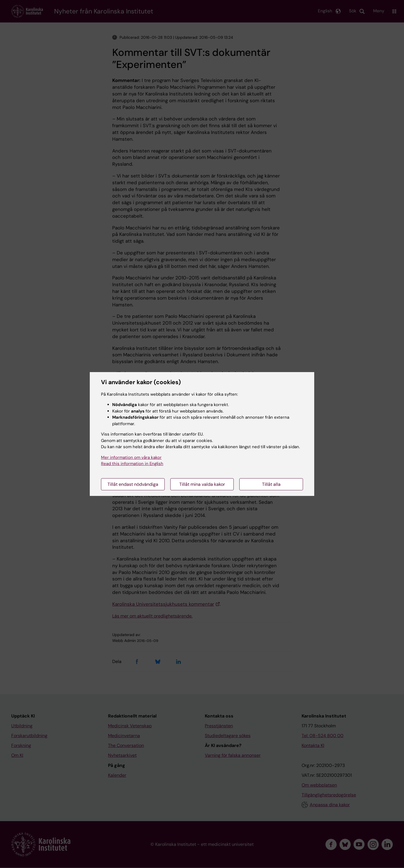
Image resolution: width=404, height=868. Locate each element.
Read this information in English (132, 464)
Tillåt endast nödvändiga (133, 484)
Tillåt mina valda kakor (202, 484)
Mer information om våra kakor (131, 457)
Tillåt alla (271, 484)
